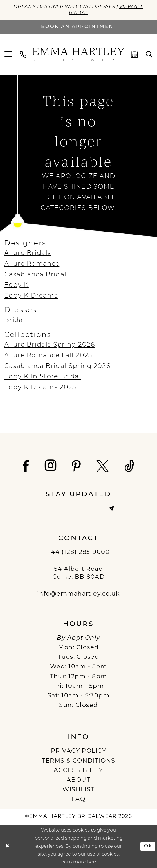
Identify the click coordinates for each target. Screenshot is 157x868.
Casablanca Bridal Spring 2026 (57, 366)
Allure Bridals (28, 253)
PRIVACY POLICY (79, 751)
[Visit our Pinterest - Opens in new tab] (77, 466)
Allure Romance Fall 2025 (48, 356)
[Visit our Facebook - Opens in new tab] (26, 466)
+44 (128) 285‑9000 (79, 552)
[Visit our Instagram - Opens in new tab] (51, 465)
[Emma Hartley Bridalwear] (78, 54)
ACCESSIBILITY (78, 771)
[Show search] (149, 54)
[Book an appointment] (78, 27)
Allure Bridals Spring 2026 (50, 345)
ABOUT (78, 780)
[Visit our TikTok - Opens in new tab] (130, 466)
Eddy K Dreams (31, 296)
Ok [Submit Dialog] (148, 846)
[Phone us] (23, 54)
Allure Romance (32, 264)
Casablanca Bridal (35, 275)
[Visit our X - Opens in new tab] (103, 466)
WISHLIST (78, 790)
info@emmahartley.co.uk (79, 594)
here (92, 862)
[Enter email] (78, 509)
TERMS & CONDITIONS (78, 761)
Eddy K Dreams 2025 (40, 388)
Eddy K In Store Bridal (43, 377)
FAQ (78, 799)
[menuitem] (8, 54)
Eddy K (16, 285)
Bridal (15, 320)
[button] (8, 54)
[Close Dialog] (7, 847)
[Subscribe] (111, 509)
